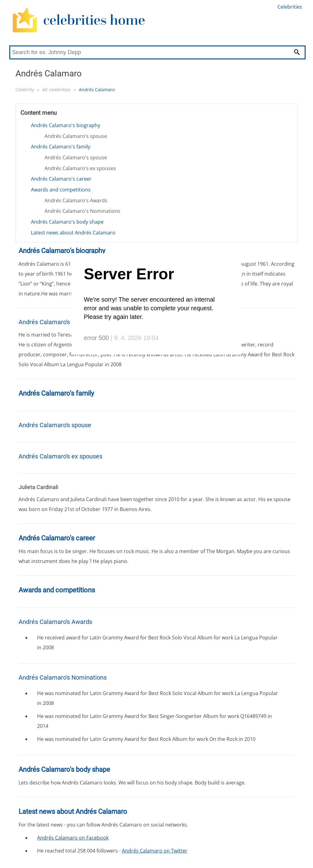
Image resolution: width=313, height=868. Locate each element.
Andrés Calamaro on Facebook (73, 838)
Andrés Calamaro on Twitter (155, 851)
